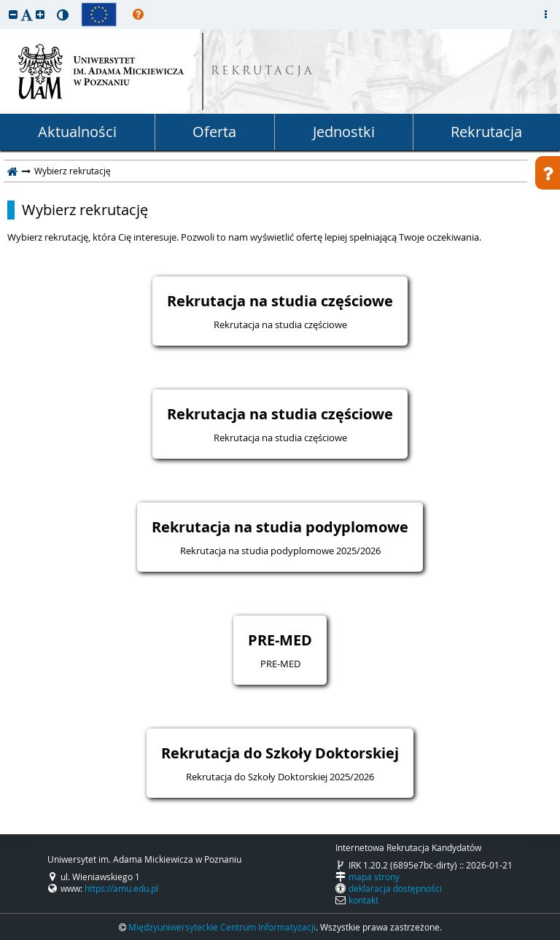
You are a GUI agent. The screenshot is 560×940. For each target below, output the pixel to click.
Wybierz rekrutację (85, 210)
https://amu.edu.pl (121, 888)
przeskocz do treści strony (4, 4)
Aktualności (77, 132)
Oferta (214, 132)
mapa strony (374, 877)
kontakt (363, 900)
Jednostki (344, 132)
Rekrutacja (486, 132)
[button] (13, 14)
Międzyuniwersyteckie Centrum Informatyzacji (222, 927)
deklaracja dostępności (395, 888)
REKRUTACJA (263, 72)
